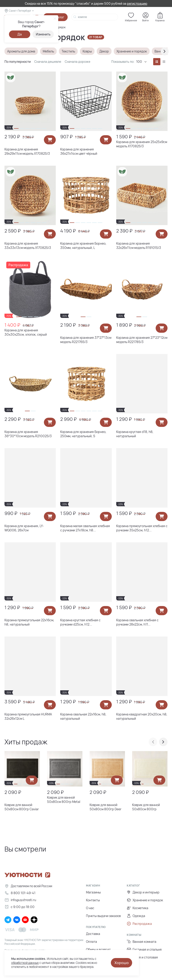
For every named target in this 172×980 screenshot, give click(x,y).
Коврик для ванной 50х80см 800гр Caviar (22, 807)
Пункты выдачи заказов (103, 916)
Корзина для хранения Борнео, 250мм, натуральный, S (83, 434)
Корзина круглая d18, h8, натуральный (135, 434)
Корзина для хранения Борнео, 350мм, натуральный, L (83, 246)
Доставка (93, 934)
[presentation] (165, 51)
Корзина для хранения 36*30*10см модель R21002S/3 (28, 434)
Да (20, 34)
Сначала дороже (77, 62)
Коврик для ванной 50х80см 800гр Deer (105, 807)
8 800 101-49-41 (20, 893)
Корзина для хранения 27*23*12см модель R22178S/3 (142, 340)
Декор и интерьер (143, 892)
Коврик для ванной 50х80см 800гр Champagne (146, 807)
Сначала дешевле (48, 62)
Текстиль (68, 51)
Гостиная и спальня (144, 949)
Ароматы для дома (21, 51)
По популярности (18, 62)
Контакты (93, 900)
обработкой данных (25, 963)
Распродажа (139, 924)
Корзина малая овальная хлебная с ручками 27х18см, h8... (85, 528)
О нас (90, 908)
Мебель (48, 51)
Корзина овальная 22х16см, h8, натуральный (83, 716)
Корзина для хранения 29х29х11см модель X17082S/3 (27, 151)
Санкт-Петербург (20, 11)
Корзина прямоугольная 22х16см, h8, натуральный (29, 622)
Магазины (93, 892)
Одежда (136, 916)
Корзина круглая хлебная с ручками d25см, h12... (80, 622)
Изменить (43, 34)
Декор (104, 51)
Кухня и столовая (142, 957)
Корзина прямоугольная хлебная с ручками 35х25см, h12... (142, 528)
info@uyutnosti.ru (20, 900)
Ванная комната (142, 942)
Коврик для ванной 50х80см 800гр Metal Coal (64, 800)
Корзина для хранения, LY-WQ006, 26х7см (24, 528)
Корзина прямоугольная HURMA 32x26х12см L (28, 716)
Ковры (87, 51)
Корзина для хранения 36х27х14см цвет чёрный (79, 151)
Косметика (138, 908)
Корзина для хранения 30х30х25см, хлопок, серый (26, 332)
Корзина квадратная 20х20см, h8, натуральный (142, 716)
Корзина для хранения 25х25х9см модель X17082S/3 (142, 144)
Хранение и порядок (132, 51)
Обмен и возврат (98, 949)
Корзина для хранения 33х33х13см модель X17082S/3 (28, 246)
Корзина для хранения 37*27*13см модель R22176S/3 (86, 340)
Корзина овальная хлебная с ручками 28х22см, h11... (137, 622)
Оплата (91, 942)
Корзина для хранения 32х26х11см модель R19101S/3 (139, 246)
